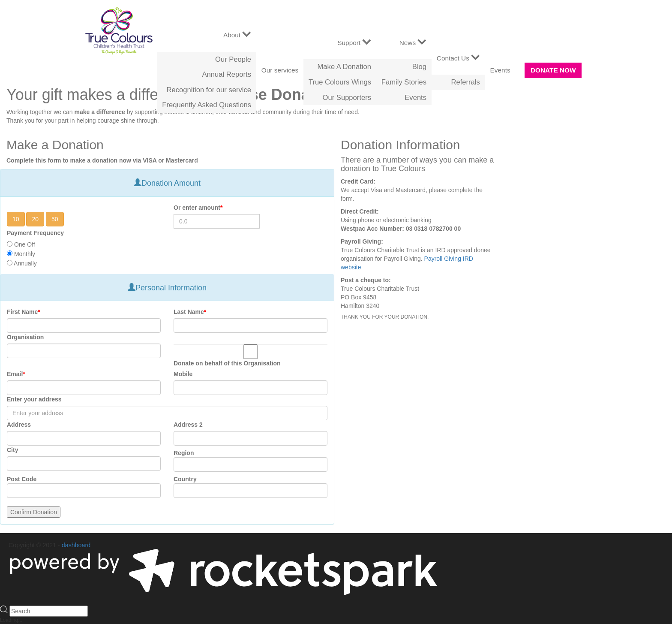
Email (16, 374)
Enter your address (34, 399)
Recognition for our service (209, 90)
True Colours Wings (340, 82)
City (12, 450)
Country (185, 479)
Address (19, 425)
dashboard (76, 545)
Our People (233, 59)
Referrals (465, 82)
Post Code (22, 479)
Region (184, 453)
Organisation (25, 337)
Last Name (190, 312)
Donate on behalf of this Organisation (227, 363)
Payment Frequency (35, 233)
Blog (419, 67)
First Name (24, 312)
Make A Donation (345, 67)
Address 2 (188, 425)
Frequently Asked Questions (207, 105)
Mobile (183, 374)
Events (415, 98)
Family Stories (404, 82)
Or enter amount (198, 208)
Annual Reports (227, 74)
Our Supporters (347, 98)
